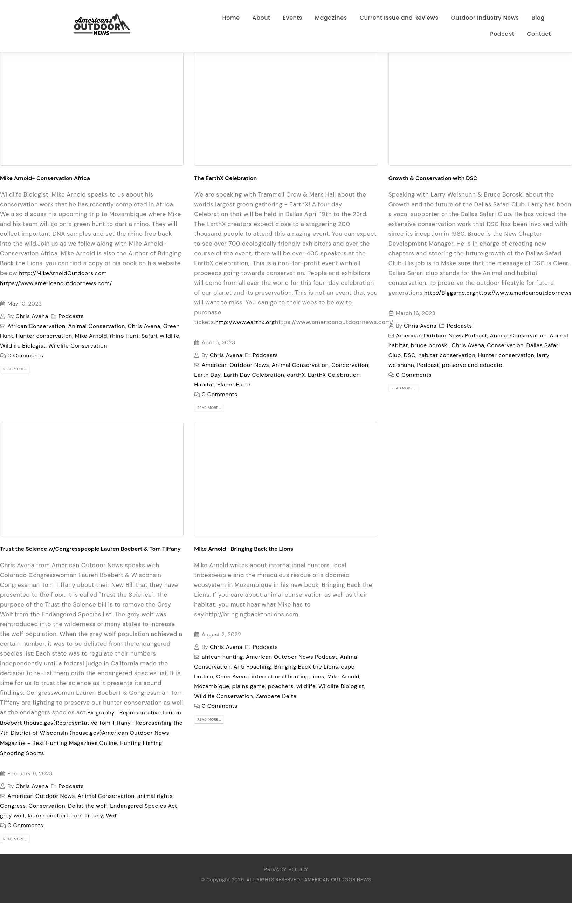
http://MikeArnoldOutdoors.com (63, 273)
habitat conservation (447, 355)
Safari (149, 336)
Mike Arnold (91, 336)
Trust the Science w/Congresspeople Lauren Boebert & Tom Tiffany (90, 549)
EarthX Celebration (334, 375)
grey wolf (12, 816)
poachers (281, 686)
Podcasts (71, 316)
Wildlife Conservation (78, 346)
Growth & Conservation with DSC (433, 178)
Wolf (112, 816)
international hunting (280, 676)
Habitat (204, 385)
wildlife (170, 336)
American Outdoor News (235, 365)
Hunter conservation (44, 336)
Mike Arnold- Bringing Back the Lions (244, 549)
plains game (249, 686)
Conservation (505, 345)
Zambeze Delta (276, 696)
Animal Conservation (97, 326)
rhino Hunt (124, 336)
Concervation (350, 365)
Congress (13, 806)
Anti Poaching (253, 667)
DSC (410, 355)
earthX (296, 375)
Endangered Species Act (144, 806)
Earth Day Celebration (254, 375)
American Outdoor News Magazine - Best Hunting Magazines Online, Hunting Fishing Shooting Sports (85, 743)
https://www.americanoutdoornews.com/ (56, 283)
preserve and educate (472, 365)
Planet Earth (234, 385)
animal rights (155, 796)
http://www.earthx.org (245, 322)
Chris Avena (32, 316)
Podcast (428, 365)
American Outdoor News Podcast (442, 336)
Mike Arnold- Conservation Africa (45, 178)
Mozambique (212, 686)
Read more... (15, 369)
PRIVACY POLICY (286, 870)
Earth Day (207, 375)
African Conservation (36, 326)
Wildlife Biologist (23, 346)
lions (318, 676)
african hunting (222, 657)
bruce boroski (430, 345)
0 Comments (25, 355)
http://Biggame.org (450, 293)
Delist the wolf (88, 806)
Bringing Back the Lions (306, 667)
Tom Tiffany (87, 816)
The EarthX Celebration (225, 178)
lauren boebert (48, 816)
